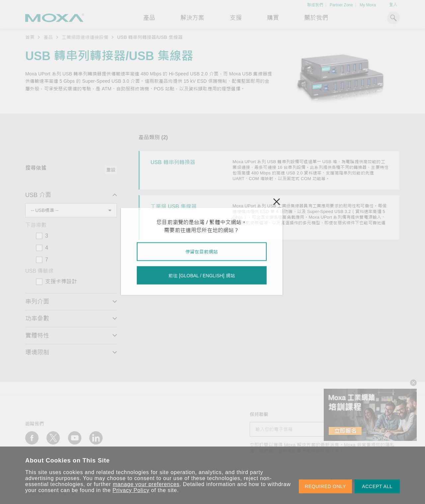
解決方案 (192, 18)
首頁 (30, 37)
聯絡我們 (315, 5)
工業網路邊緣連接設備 (85, 37)
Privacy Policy (131, 490)
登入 (393, 5)
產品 (48, 37)
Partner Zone (341, 5)
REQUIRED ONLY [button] (325, 486)
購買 (273, 18)
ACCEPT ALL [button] (377, 486)
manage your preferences (146, 484)
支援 (236, 18)
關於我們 (316, 18)
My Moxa (368, 5)
